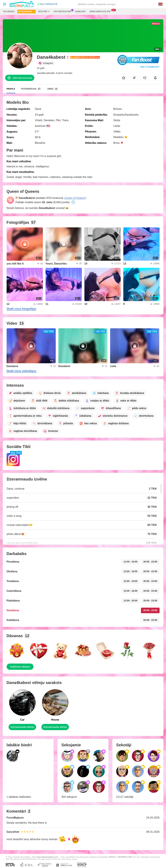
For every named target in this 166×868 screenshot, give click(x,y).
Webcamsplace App (101, 11)
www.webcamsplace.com (47, 857)
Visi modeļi (9, 12)
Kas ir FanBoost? (150, 67)
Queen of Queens (75, 198)
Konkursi (80, 12)
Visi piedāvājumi (63, 11)
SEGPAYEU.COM (125, 857)
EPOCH (112, 857)
